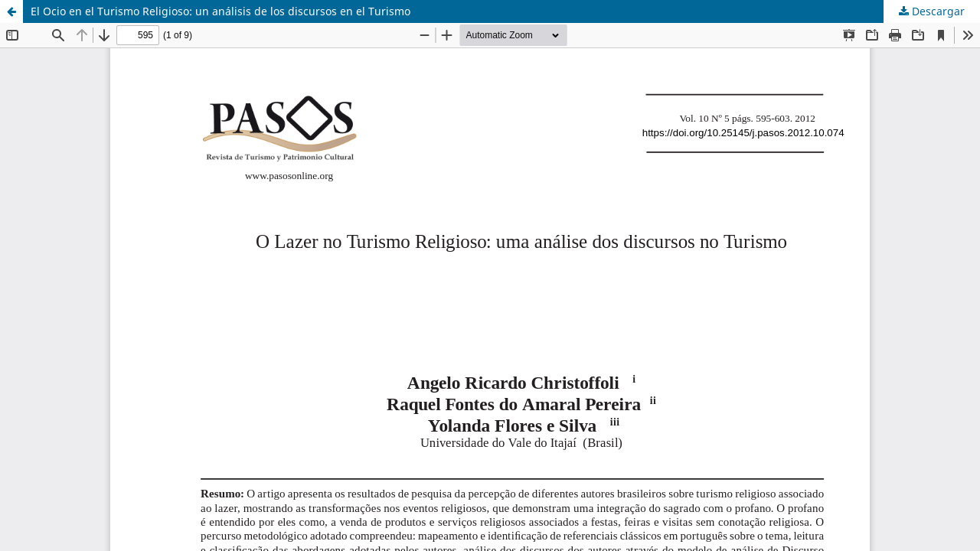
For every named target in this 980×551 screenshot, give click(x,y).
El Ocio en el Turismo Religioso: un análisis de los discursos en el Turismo (220, 11)
